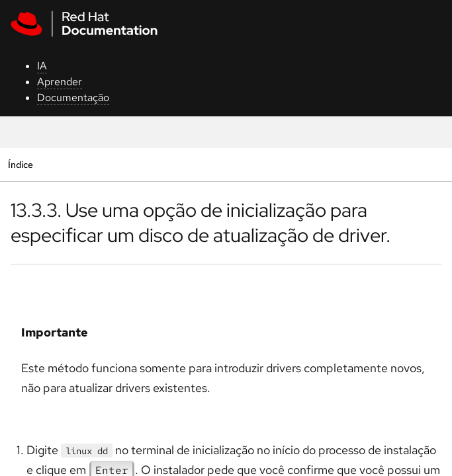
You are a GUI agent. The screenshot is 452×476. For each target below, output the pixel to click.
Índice (20, 164)
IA (42, 66)
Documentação (73, 98)
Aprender (60, 82)
